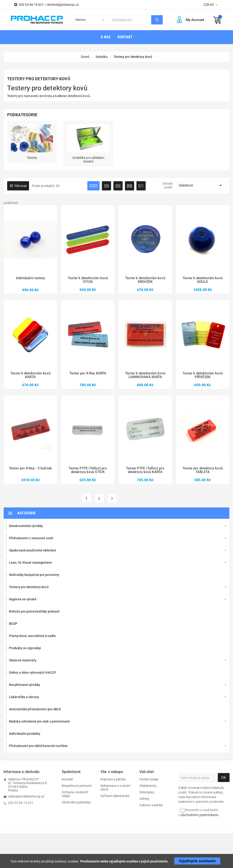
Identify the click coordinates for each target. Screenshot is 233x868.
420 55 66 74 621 (21, 803)
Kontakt (68, 779)
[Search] (130, 20)
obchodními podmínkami (200, 815)
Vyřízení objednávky (115, 796)
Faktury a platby (151, 805)
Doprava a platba (113, 779)
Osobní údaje (149, 779)
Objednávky (148, 786)
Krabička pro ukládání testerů (88, 160)
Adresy (145, 799)
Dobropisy (147, 792)
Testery (32, 158)
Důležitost (201, 185)
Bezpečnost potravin (77, 786)
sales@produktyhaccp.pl (26, 796)
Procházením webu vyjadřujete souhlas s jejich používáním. (124, 861)
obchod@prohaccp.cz (63, 5)
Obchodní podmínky (76, 802)
